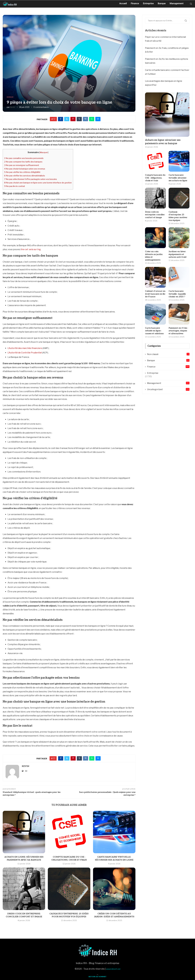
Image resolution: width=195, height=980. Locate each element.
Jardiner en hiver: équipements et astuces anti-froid (177, 251)
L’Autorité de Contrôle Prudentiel (25, 353)
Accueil (123, 3)
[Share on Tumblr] (79, 119)
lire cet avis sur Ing (31, 249)
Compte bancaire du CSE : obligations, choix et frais (155, 178)
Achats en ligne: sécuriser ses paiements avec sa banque (163, 142)
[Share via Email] (98, 119)
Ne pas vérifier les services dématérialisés (25, 176)
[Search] (191, 3)
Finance (135, 3)
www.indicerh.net (113, 969)
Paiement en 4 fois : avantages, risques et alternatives (178, 323)
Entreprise (148, 3)
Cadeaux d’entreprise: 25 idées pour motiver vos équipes (179, 214)
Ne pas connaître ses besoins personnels (24, 158)
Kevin (13, 107)
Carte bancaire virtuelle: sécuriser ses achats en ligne (179, 178)
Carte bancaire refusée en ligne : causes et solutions (154, 323)
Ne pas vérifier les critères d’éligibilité (22, 172)
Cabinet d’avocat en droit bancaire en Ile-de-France (155, 287)
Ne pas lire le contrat (15, 186)
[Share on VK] (85, 119)
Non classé (168, 346)
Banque (162, 3)
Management (177, 3)
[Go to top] (97, 976)
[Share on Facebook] (61, 119)
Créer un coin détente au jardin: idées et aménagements (155, 251)
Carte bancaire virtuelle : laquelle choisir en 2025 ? (177, 287)
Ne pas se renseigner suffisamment (22, 165)
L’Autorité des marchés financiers (25, 348)
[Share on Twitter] (67, 119)
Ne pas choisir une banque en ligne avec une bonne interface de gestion (38, 183)
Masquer (44, 152)
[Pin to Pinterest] (73, 119)
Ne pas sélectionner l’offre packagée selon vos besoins (31, 179)
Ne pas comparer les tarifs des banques (23, 162)
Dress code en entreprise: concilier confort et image (155, 214)
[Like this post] (54, 119)
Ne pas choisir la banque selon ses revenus (25, 169)
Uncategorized (168, 382)
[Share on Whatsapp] (92, 119)
